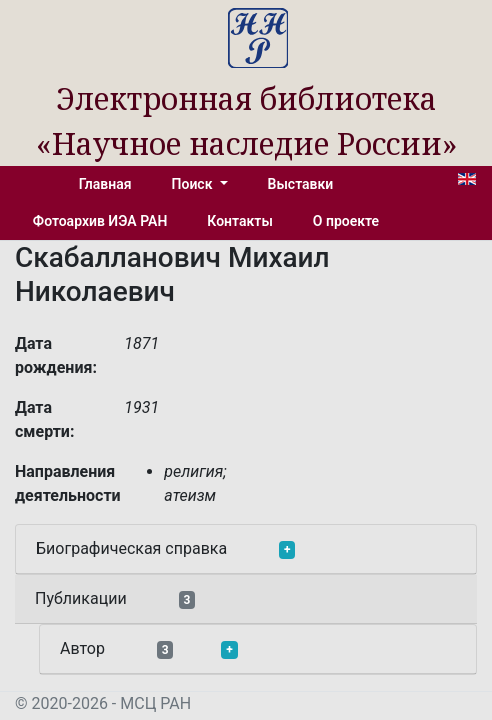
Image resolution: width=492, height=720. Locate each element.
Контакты (239, 221)
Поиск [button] (194, 184)
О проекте (346, 221)
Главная (105, 184)
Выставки (301, 184)
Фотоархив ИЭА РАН (100, 221)
